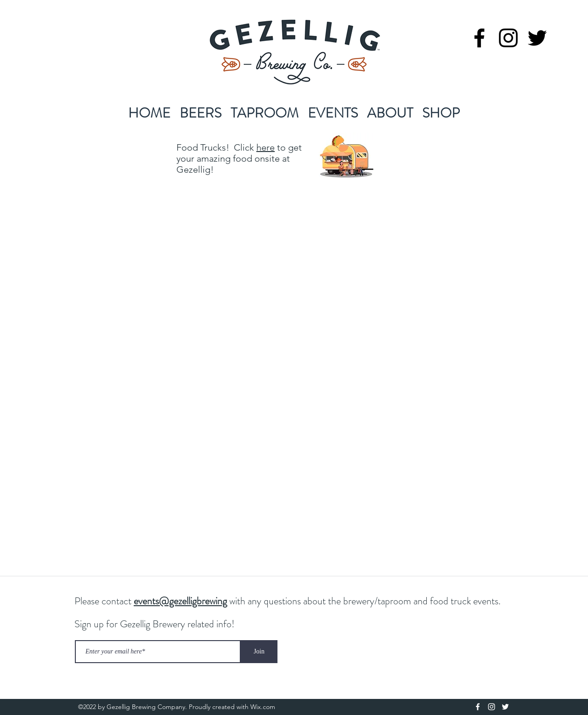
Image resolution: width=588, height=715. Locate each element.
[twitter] (537, 38)
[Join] (259, 652)
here (266, 147)
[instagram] (508, 38)
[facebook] (479, 38)
